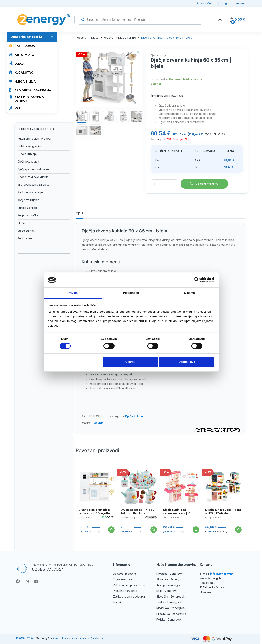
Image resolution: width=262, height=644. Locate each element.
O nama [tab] (189, 293)
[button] (138, 53)
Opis (79, 213)
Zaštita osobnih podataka (129, 597)
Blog (222, 3)
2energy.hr (177, 574)
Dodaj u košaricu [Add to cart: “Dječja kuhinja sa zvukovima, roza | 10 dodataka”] (196, 530)
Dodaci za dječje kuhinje (33, 177)
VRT (15, 108)
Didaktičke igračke (29, 146)
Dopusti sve (187, 362)
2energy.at (175, 585)
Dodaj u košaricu (207, 184)
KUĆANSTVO (21, 72)
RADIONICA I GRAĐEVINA (30, 90)
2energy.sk (178, 597)
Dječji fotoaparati (28, 161)
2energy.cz (174, 602)
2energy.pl (175, 619)
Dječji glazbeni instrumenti (34, 169)
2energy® (43, 638)
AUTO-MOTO (21, 54)
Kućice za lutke (27, 208)
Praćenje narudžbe (125, 591)
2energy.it (171, 591)
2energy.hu (178, 608)
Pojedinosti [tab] (131, 293)
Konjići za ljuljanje (28, 200)
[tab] (79, 215)
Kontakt (238, 3)
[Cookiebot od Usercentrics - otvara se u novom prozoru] (197, 280)
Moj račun (204, 3)
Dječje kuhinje (127, 38)
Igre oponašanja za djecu (34, 185)
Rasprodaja (22, 46)
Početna (81, 38)
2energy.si (177, 579)
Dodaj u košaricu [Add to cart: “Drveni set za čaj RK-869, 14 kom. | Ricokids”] (153, 530)
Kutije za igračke (28, 215)
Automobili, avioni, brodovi (34, 139)
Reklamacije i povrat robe (129, 585)
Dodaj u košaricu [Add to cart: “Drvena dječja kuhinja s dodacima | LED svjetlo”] (111, 530)
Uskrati (130, 362)
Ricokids (98, 423)
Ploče (21, 223)
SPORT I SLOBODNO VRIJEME (26, 99)
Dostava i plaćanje (124, 574)
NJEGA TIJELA (22, 81)
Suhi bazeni (25, 238)
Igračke (108, 38)
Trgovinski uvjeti (123, 579)
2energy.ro (179, 614)
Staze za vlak (26, 231)
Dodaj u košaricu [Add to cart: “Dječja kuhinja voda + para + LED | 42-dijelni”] (238, 530)
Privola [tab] (73, 293)
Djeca (17, 63)
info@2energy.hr (222, 574)
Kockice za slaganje (30, 192)
